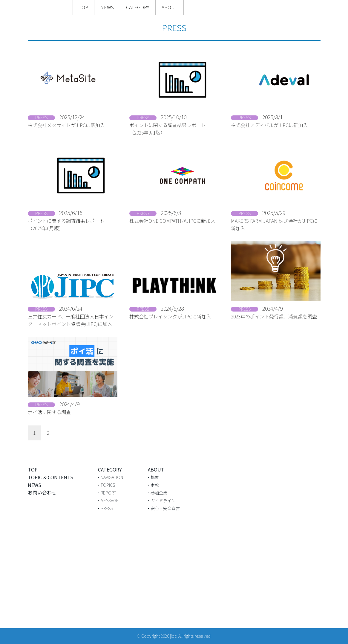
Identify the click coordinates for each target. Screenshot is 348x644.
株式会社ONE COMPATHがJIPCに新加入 (172, 221)
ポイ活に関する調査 (49, 412)
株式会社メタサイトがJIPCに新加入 (66, 125)
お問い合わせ (42, 492)
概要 (155, 477)
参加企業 (159, 493)
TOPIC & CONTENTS (50, 477)
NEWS (107, 7)
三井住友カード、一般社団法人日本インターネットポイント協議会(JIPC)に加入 (71, 320)
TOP (83, 7)
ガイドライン (163, 500)
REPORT (108, 493)
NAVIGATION (112, 477)
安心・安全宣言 (165, 508)
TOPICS (108, 485)
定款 (155, 485)
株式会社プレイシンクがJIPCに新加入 (170, 316)
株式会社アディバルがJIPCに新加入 (269, 125)
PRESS (107, 508)
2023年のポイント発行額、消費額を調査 (274, 316)
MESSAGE (110, 500)
